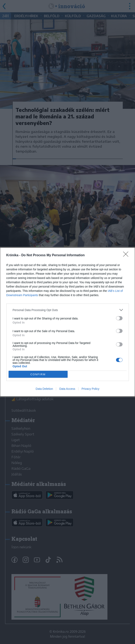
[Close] (127, 255)
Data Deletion (44, 389)
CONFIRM (38, 374)
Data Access (67, 389)
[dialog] (67, 322)
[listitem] (68, 310)
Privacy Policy (90, 389)
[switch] (119, 318)
